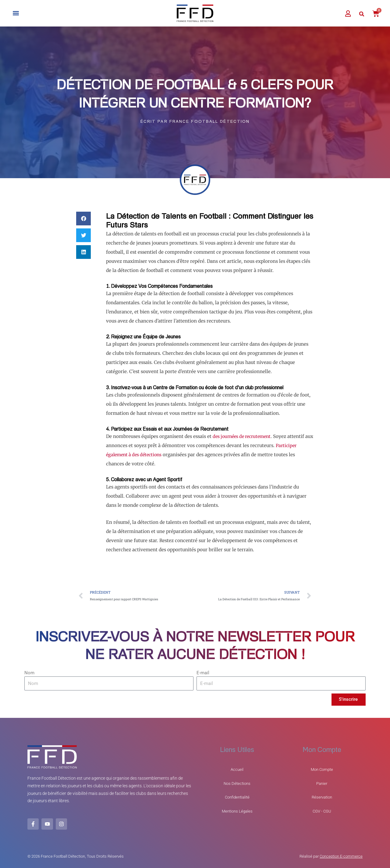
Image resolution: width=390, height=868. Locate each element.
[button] (16, 13)
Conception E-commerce (341, 856)
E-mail (203, 674)
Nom (29, 674)
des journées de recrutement (244, 437)
